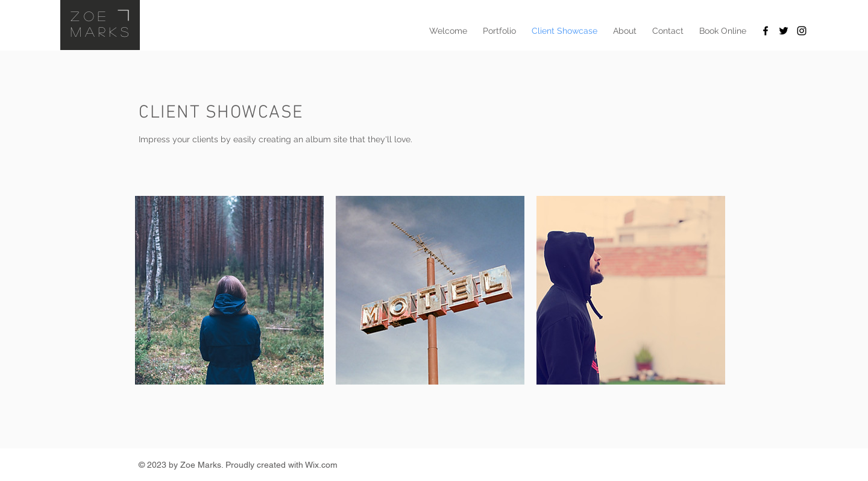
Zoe (90, 16)
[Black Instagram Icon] (802, 31)
